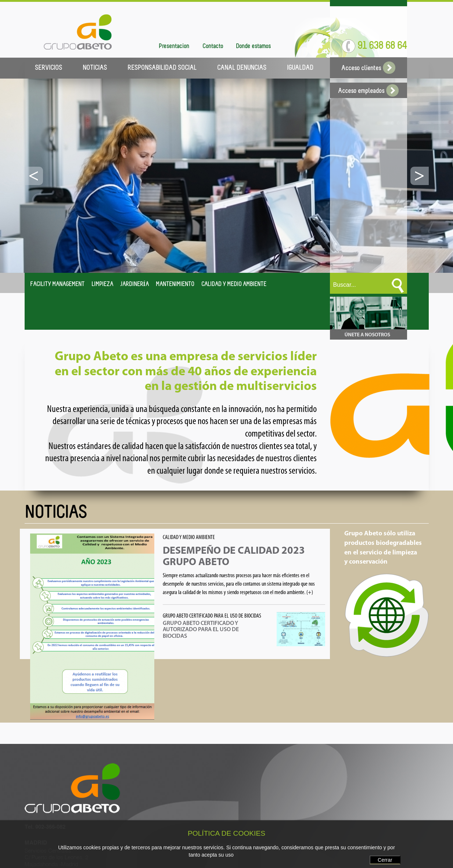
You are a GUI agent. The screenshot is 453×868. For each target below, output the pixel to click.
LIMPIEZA (102, 285)
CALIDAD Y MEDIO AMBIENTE (234, 285)
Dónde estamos (253, 46)
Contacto (213, 46)
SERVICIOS (48, 68)
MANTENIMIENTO (175, 285)
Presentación (174, 46)
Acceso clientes (368, 68)
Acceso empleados (368, 91)
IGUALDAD (300, 68)
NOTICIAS (95, 68)
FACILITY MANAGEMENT (57, 285)
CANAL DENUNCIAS (242, 68)
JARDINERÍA (134, 285)
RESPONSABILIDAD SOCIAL (162, 68)
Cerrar (385, 860)
